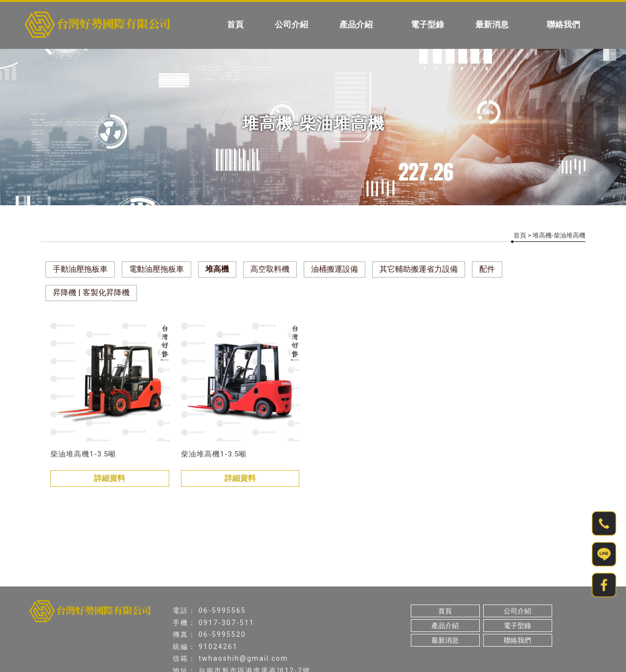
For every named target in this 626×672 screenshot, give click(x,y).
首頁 (235, 24)
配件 (487, 269)
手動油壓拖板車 (80, 269)
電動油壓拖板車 (156, 269)
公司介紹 (291, 24)
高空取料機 (270, 269)
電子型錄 (427, 24)
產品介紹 (359, 24)
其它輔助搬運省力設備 (419, 269)
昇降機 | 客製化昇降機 (91, 293)
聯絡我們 (563, 24)
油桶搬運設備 (335, 269)
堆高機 (217, 269)
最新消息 (495, 24)
